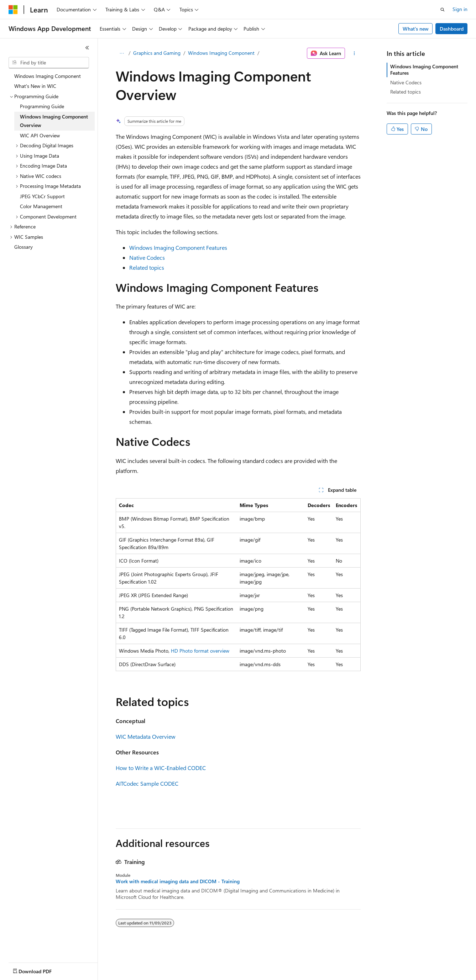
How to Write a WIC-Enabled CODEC (161, 768)
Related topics (147, 267)
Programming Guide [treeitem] (42, 106)
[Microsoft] (13, 10)
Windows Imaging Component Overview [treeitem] (54, 121)
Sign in (460, 9)
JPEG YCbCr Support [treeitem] (42, 196)
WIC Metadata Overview (146, 736)
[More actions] (354, 53)
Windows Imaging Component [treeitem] (48, 76)
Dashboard (452, 29)
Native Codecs (147, 257)
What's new (416, 29)
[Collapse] (87, 48)
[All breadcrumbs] (122, 53)
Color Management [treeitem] (41, 206)
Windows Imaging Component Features (178, 247)
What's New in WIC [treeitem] (35, 86)
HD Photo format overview (200, 651)
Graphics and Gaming (157, 53)
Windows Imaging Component (221, 53)
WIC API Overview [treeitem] (40, 135)
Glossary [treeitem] (23, 247)
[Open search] (443, 10)
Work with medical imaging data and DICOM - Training (178, 881)
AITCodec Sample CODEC (147, 783)
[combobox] (49, 63)
